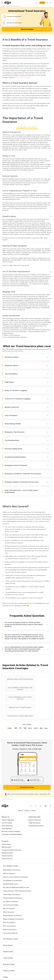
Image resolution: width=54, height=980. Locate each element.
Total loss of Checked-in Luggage (26, 399)
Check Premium (27, 29)
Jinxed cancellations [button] (27, 316)
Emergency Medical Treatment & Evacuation (26, 482)
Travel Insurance (7, 856)
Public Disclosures (35, 823)
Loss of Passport (26, 415)
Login (43, 3)
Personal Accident (26, 357)
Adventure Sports (26, 365)
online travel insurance (23, 77)
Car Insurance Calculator (11, 905)
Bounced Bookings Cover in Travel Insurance (20, 698)
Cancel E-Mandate (8, 820)
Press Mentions (7, 829)
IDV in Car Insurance (9, 926)
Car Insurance (6, 844)
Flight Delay (26, 382)
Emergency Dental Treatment (26, 465)
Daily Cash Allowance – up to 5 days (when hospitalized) (26, 491)
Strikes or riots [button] (27, 156)
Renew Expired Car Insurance (12, 916)
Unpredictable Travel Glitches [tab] (27, 127)
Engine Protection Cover (11, 884)
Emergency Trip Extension (26, 432)
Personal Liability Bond (26, 449)
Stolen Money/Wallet (26, 424)
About (20, 811)
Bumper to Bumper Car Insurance (13, 919)
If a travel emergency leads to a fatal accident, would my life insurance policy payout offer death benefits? (26, 624)
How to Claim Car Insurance (12, 894)
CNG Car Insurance (9, 873)
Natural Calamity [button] (27, 176)
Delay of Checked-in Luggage (26, 390)
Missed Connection (26, 407)
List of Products (7, 823)
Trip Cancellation (26, 374)
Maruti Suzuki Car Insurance (12, 870)
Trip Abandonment (26, 440)
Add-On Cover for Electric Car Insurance (16, 877)
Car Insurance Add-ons (10, 933)
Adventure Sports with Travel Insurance (20, 679)
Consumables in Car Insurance (13, 880)
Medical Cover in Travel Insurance (20, 707)
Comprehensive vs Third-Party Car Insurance (17, 891)
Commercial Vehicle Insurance (11, 850)
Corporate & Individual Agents (12, 834)
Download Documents (36, 826)
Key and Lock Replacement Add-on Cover (16, 887)
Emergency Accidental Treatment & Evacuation (26, 474)
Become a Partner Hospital (11, 831)
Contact (27, 811)
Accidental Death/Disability (26, 457)
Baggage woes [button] (27, 292)
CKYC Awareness (7, 826)
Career (33, 811)
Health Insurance (7, 853)
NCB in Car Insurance (10, 930)
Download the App (27, 787)
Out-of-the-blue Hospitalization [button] (27, 272)
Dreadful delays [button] (27, 216)
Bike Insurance (7, 847)
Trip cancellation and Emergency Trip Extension (20, 689)
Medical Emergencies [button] (27, 132)
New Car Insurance (9, 908)
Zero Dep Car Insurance (11, 901)
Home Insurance (7, 859)
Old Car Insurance (9, 912)
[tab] (27, 132)
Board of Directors (35, 820)
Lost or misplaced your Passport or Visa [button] (27, 191)
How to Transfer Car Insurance (13, 898)
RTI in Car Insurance (9, 922)
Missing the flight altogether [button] (27, 246)
